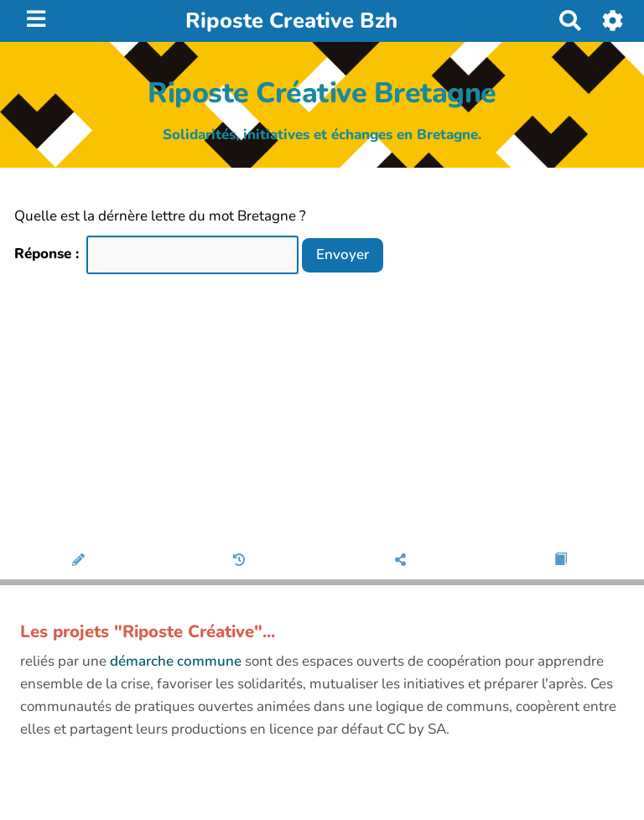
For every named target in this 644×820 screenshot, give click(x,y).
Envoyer (343, 254)
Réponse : (49, 254)
